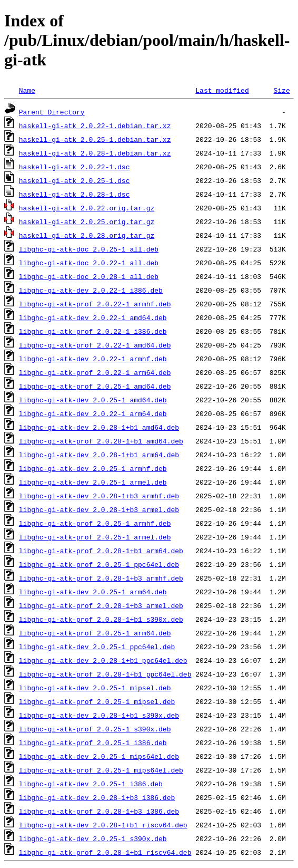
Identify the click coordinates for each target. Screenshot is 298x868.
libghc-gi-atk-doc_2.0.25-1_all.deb (89, 249)
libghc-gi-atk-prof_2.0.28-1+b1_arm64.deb (101, 551)
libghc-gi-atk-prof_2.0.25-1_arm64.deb (95, 633)
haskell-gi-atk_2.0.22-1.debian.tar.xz (95, 126)
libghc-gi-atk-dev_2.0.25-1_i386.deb (91, 784)
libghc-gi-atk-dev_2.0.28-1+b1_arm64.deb (99, 455)
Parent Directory (52, 112)
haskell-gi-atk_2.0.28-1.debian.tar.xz (95, 153)
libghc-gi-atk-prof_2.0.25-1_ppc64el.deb (99, 564)
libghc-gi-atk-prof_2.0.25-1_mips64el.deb (101, 770)
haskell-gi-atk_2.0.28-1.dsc (74, 194)
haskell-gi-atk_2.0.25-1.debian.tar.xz (95, 139)
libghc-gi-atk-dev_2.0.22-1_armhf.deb (93, 359)
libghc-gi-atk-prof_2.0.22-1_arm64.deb (95, 372)
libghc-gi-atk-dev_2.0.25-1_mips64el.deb (99, 756)
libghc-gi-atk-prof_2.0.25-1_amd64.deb (95, 386)
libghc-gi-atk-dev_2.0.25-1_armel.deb (93, 482)
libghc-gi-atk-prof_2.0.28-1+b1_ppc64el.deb (105, 674)
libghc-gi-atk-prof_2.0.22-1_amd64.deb (95, 345)
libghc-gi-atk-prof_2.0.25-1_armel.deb (95, 537)
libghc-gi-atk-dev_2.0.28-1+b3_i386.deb (97, 797)
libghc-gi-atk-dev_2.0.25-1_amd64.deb (93, 400)
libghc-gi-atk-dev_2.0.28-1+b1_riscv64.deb (103, 825)
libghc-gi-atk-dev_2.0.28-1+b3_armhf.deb (99, 496)
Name (27, 90)
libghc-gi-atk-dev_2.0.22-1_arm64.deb (93, 413)
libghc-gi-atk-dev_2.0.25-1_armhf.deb (93, 468)
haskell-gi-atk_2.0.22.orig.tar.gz (87, 208)
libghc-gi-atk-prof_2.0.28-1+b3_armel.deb (101, 605)
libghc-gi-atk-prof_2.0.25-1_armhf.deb (95, 523)
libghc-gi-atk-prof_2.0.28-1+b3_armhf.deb (101, 578)
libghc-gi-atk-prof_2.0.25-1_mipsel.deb (97, 701)
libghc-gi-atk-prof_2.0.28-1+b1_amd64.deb (101, 441)
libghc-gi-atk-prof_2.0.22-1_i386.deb (93, 331)
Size (281, 90)
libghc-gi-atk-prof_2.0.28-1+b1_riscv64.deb (105, 852)
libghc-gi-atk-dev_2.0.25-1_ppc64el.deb (97, 647)
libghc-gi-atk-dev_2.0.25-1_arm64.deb (93, 592)
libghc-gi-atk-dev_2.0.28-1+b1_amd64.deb (99, 427)
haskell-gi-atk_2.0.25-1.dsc (74, 180)
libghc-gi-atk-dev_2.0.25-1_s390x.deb (93, 838)
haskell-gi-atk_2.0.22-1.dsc (74, 167)
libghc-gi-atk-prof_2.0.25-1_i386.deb (93, 742)
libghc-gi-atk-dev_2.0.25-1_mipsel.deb (95, 688)
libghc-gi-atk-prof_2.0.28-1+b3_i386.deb (99, 811)
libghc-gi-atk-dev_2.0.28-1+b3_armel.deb (99, 509)
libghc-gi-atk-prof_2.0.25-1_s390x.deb (95, 729)
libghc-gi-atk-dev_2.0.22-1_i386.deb (91, 290)
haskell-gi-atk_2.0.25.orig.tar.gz (87, 221)
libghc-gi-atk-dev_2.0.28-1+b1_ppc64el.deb (103, 660)
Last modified (222, 90)
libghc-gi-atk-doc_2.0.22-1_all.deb (89, 263)
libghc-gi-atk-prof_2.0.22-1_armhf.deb (95, 304)
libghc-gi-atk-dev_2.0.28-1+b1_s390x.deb (99, 715)
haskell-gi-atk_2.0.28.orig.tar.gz (87, 235)
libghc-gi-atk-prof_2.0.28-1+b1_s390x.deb (101, 619)
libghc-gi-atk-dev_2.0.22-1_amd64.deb (93, 317)
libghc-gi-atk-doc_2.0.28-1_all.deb (89, 276)
